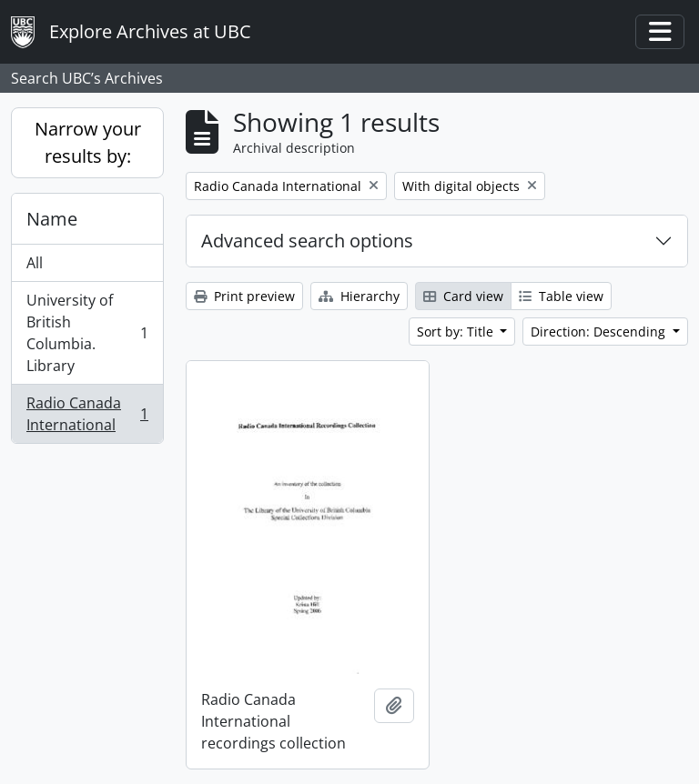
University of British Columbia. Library (87, 333)
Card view (463, 296)
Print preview (244, 296)
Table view (561, 296)
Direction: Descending (600, 332)
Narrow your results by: (88, 142)
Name (52, 219)
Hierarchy (359, 296)
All (35, 263)
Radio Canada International (87, 414)
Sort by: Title (457, 332)
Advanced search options (307, 241)
